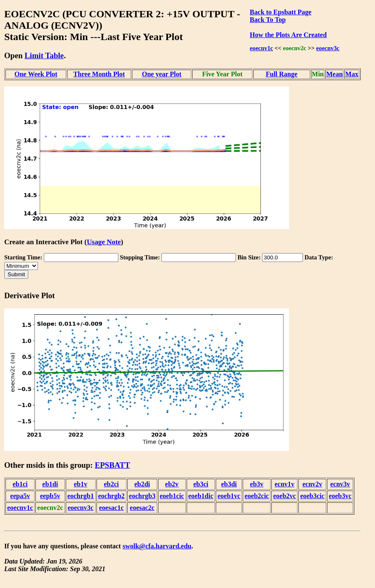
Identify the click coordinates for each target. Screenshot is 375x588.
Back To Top (268, 20)
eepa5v (20, 496)
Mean (334, 74)
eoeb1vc (229, 496)
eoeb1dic (201, 496)
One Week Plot (36, 74)
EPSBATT (112, 465)
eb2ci (112, 484)
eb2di (142, 484)
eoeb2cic (257, 496)
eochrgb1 (81, 496)
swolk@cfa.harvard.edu (157, 546)
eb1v (80, 484)
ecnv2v (312, 484)
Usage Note (104, 242)
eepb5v (50, 496)
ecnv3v (340, 484)
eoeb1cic (172, 496)
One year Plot (162, 74)
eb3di (229, 484)
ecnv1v (285, 484)
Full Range (282, 74)
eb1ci (20, 484)
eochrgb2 (111, 496)
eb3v (257, 484)
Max (352, 74)
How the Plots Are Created (288, 35)
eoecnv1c (261, 48)
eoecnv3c (328, 48)
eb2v (172, 484)
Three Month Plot (99, 74)
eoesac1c (111, 508)
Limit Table (44, 55)
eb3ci (201, 484)
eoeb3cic (312, 496)
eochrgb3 (142, 496)
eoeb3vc (340, 496)
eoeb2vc (284, 496)
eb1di (50, 484)
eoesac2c (142, 508)
